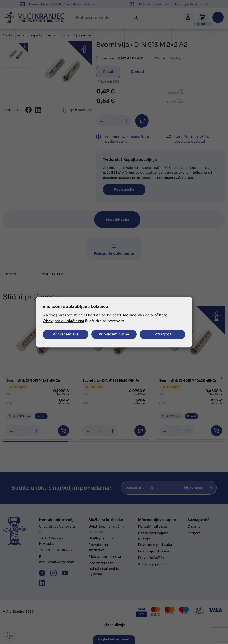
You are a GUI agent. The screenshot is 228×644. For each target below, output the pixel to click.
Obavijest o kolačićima (63, 321)
